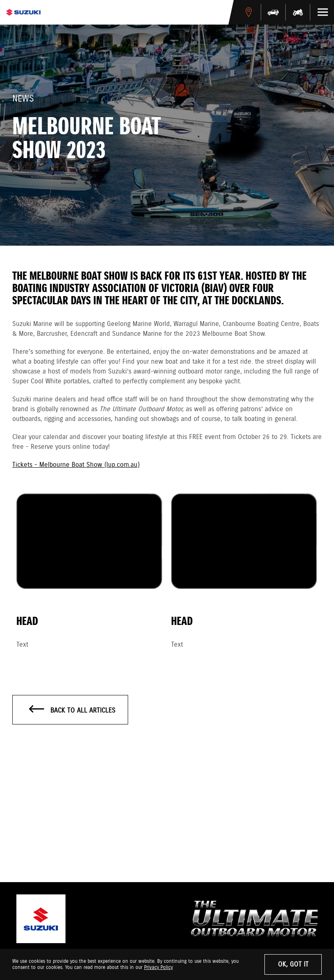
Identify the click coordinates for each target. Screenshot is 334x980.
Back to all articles (72, 710)
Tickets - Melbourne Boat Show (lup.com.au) (76, 465)
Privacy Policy (158, 968)
